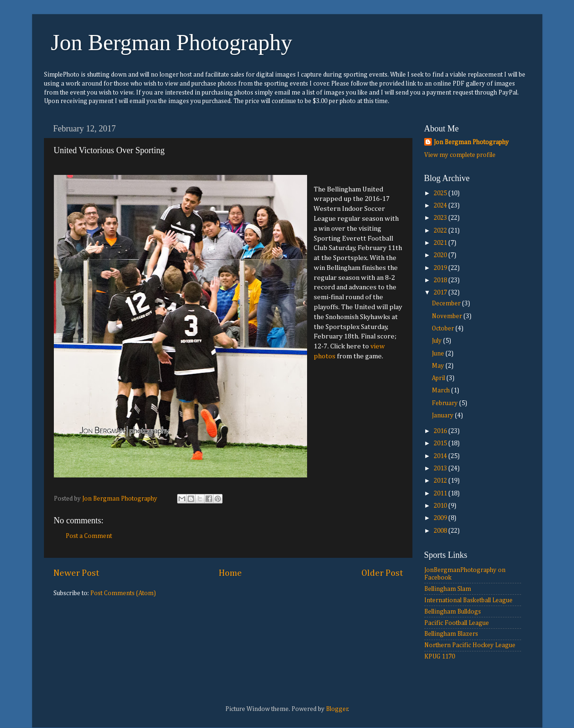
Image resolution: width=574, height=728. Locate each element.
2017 (441, 293)
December (447, 303)
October (444, 329)
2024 (441, 206)
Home (230, 573)
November (448, 316)
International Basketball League (468, 600)
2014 (441, 456)
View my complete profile (460, 155)
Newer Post (76, 573)
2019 (441, 268)
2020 (441, 255)
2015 (441, 443)
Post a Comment (89, 536)
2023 (441, 218)
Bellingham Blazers (451, 634)
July (437, 341)
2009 (441, 518)
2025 (441, 193)
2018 (441, 280)
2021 (441, 243)
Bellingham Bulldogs (453, 612)
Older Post (382, 573)
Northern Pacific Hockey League (470, 645)
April (439, 378)
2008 (441, 531)
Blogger (337, 709)
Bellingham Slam (448, 589)
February (445, 403)
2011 (441, 494)
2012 (441, 481)
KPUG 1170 (440, 657)
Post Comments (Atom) (123, 593)
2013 (441, 468)
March (441, 390)
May (439, 366)
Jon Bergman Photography (172, 42)
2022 (441, 231)
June (439, 354)
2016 (441, 431)
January (443, 416)
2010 (441, 506)
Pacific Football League (457, 623)
